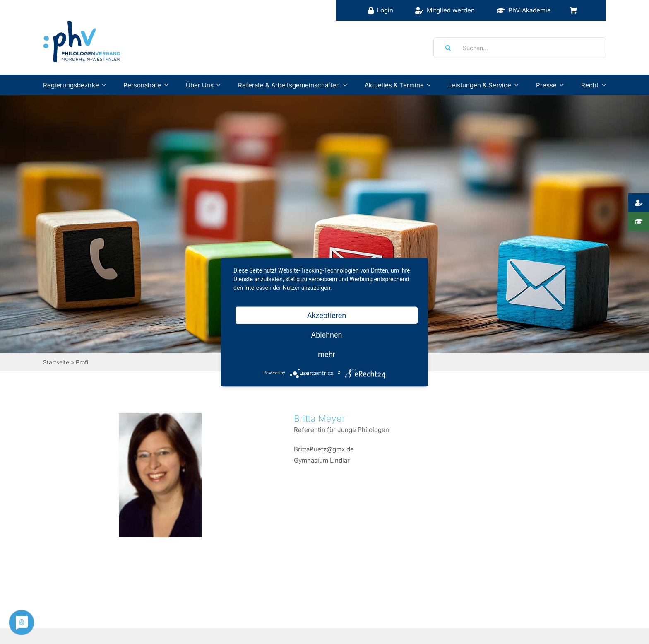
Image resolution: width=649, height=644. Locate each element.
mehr (326, 354)
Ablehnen (326, 334)
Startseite (56, 362)
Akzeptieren (327, 315)
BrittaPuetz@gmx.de (324, 449)
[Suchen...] (520, 48)
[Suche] (445, 48)
